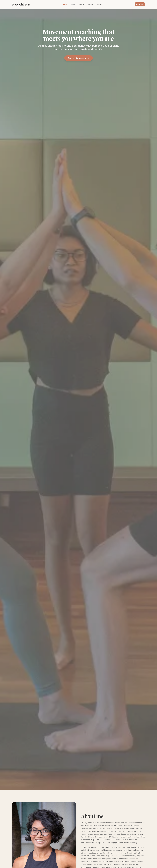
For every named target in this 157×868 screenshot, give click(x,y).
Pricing (90, 4)
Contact (99, 4)
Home (65, 4)
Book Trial (140, 4)
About (73, 4)
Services (81, 4)
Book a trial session (78, 58)
